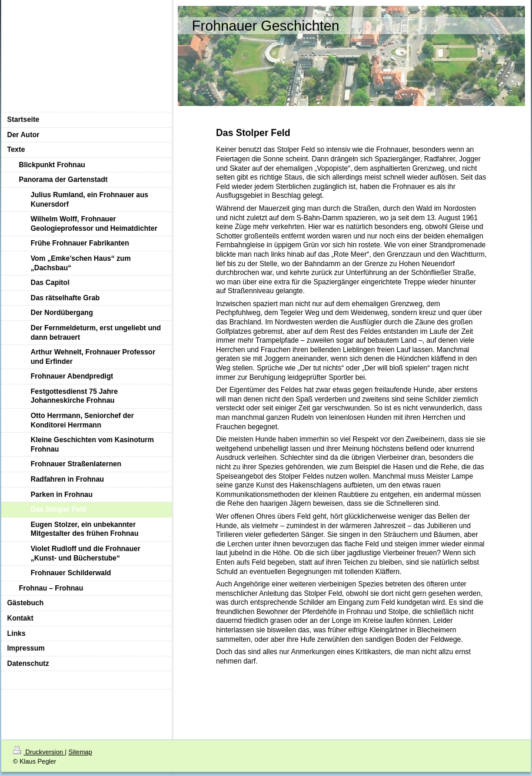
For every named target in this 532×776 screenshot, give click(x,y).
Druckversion (39, 752)
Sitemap (80, 752)
